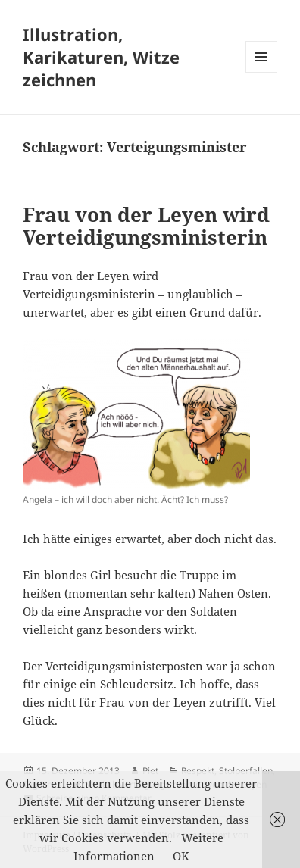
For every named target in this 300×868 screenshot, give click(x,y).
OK (181, 856)
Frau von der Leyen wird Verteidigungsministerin (146, 226)
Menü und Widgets (262, 72)
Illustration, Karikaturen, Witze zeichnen (101, 57)
